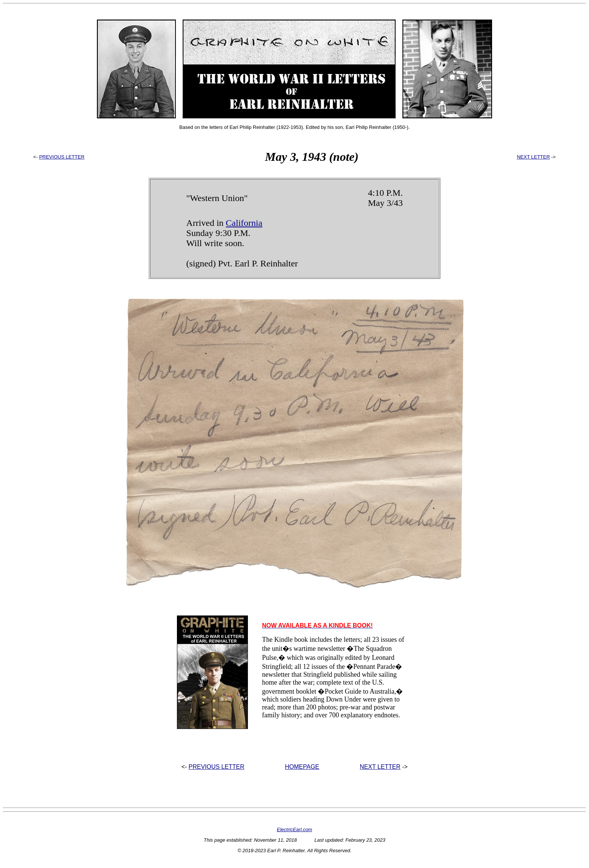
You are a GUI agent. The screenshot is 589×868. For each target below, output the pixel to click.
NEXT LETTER (533, 157)
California (244, 223)
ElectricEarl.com (294, 829)
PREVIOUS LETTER (62, 157)
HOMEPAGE (302, 767)
